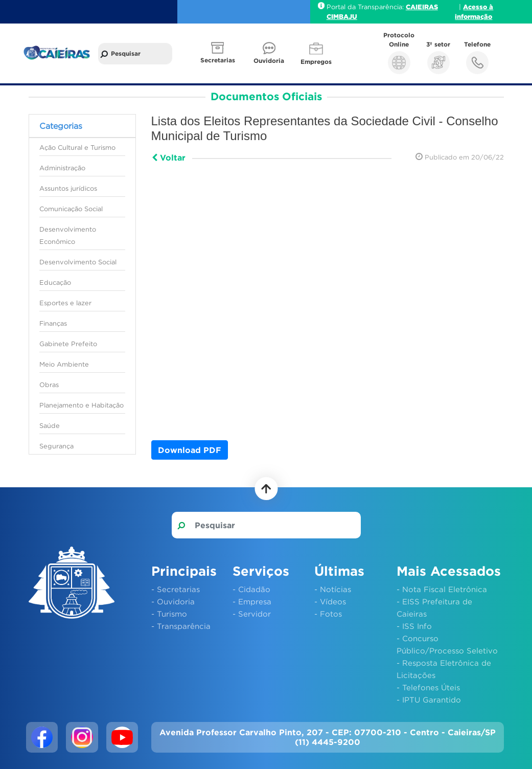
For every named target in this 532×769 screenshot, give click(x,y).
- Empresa (252, 601)
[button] (219, 53)
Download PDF (190, 450)
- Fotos (328, 614)
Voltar (169, 157)
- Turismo (169, 614)
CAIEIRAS (422, 7)
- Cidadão (251, 589)
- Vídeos (330, 601)
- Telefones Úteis (428, 687)
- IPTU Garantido (429, 699)
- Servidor (252, 614)
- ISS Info (414, 626)
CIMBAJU (342, 16)
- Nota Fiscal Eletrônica (442, 589)
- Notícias (333, 589)
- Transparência (181, 626)
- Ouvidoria (173, 601)
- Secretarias (176, 589)
